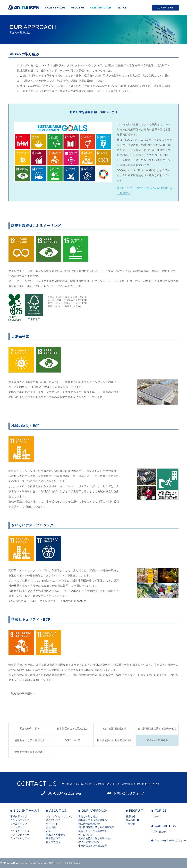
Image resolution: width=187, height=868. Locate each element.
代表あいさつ (53, 820)
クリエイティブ (19, 824)
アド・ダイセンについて (59, 817)
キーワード (52, 824)
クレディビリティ (20, 838)
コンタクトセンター (21, 831)
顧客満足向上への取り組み (72, 729)
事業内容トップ (19, 817)
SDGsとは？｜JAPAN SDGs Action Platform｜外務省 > (144, 191)
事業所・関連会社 (56, 835)
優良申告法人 (53, 842)
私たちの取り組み (30, 729)
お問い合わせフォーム (129, 793)
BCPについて (72, 740)
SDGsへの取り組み (157, 740)
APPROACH (101, 8)
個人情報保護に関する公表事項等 (157, 729)
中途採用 (131, 824)
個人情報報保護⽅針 (115, 729)
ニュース (156, 817)
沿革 (48, 831)
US (78, 8)
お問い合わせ (159, 832)
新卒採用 (131, 820)
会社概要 (51, 827)
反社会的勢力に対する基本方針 (115, 740)
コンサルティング (20, 820)
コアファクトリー (20, 835)
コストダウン (18, 827)
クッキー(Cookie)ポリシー (166, 841)
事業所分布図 (53, 838)
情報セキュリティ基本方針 (30, 740)
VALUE (55, 8)
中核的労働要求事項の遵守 (30, 752)
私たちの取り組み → (24, 693)
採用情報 (131, 817)
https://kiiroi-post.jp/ (73, 601)
